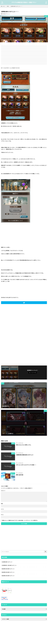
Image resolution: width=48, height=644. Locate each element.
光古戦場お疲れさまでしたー (7, 562)
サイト (2, 515)
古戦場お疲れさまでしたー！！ (17, 6)
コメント (3, 491)
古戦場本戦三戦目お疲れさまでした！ (25, 455)
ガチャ (13, 473)
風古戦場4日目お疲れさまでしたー (8, 569)
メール (2, 509)
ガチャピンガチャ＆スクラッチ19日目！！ (26, 465)
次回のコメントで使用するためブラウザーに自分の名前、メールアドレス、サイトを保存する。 (20, 520)
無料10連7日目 (20, 475)
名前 (2, 504)
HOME (4, 6)
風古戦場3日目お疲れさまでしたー (8, 572)
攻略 (8, 6)
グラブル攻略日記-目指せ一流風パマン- (24, 2)
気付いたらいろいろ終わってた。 (24, 445)
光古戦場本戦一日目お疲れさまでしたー (9, 565)
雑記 (5, 14)
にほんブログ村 (4, 599)
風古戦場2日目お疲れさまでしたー (8, 576)
